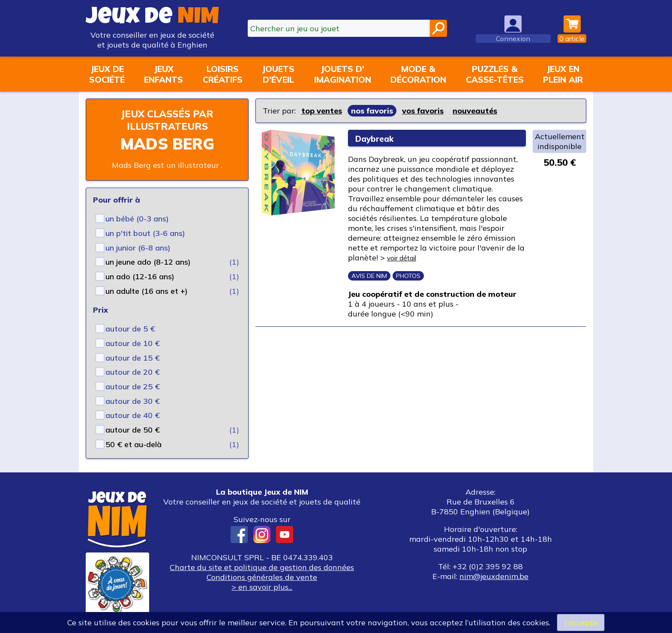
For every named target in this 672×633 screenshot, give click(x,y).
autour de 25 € (133, 387)
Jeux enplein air (563, 74)
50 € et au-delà (133, 444)
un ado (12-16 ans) (140, 276)
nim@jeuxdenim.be (494, 576)
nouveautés (475, 111)
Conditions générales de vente (262, 577)
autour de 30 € (133, 401)
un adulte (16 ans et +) (147, 291)
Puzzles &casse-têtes (495, 74)
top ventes (322, 111)
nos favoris (372, 111)
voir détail (406, 258)
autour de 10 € (133, 343)
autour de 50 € (133, 430)
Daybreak (378, 138)
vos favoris (423, 111)
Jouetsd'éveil (278, 74)
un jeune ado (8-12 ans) (148, 262)
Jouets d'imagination (343, 74)
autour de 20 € (133, 372)
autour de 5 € (130, 329)
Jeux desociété (107, 74)
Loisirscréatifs (223, 74)
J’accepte (581, 623)
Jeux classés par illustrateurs (167, 120)
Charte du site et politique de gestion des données (262, 567)
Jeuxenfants (163, 74)
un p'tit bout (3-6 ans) (145, 233)
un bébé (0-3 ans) (137, 219)
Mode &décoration (418, 74)
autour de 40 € (133, 415)
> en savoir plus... (262, 587)
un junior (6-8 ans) (138, 248)
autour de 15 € (133, 358)
